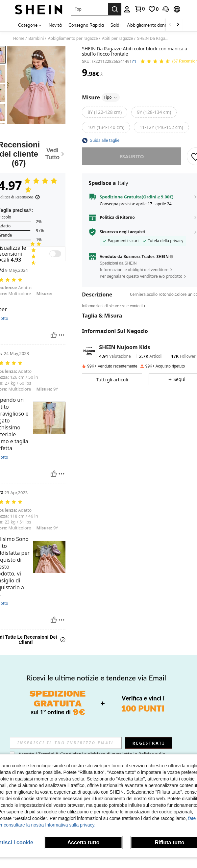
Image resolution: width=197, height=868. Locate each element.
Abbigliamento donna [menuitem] (148, 25)
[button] (89, 9)
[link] (139, 9)
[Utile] (54, 335)
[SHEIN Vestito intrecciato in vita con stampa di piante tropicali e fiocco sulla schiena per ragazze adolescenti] (167, 714)
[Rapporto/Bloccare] (62, 335)
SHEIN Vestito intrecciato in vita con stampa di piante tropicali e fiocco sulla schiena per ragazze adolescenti (167, 741)
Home (19, 38)
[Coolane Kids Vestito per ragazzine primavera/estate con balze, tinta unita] (133, 714)
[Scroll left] (170, 25)
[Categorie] (30, 25)
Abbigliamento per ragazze (73, 38)
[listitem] (30, 730)
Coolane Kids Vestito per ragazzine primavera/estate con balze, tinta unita (133, 735)
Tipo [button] (111, 97)
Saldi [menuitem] (115, 25)
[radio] (105, 112)
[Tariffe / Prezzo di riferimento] (101, 74)
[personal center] (127, 9)
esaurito (132, 156)
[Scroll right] (178, 25)
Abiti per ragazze (118, 38)
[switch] (55, 254)
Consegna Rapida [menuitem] (86, 25)
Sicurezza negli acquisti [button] (123, 232)
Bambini (36, 38)
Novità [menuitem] (55, 25)
